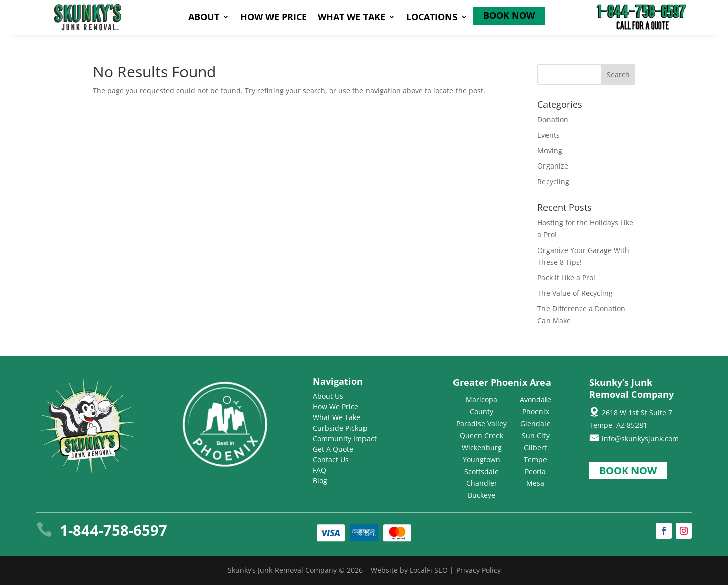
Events (549, 135)
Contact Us (331, 459)
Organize (553, 166)
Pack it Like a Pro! (566, 277)
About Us (328, 396)
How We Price (274, 18)
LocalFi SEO (429, 570)
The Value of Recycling (575, 293)
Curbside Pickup (340, 428)
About (204, 18)
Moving (550, 151)
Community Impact (345, 438)
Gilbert (535, 447)
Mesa (535, 483)
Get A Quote (333, 449)
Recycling (553, 181)
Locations (432, 18)
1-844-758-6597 (114, 530)
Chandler (482, 483)
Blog (320, 481)
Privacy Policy (478, 570)
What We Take (351, 18)
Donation (553, 119)
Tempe (535, 459)
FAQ (320, 470)
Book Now (509, 16)
